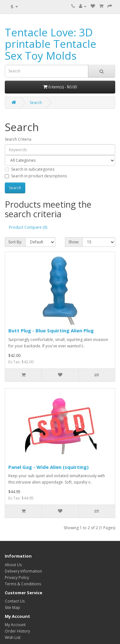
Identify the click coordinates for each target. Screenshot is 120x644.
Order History (17, 631)
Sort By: (15, 242)
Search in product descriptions (36, 176)
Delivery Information (23, 571)
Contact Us (15, 601)
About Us (13, 565)
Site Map (12, 607)
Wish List (13, 637)
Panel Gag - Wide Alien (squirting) (48, 467)
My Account (15, 625)
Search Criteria (18, 139)
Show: (74, 242)
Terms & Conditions (23, 584)
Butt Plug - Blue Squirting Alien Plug (51, 330)
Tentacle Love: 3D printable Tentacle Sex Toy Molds (51, 44)
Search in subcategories (30, 169)
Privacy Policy (17, 577)
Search (36, 103)
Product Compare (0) (28, 227)
